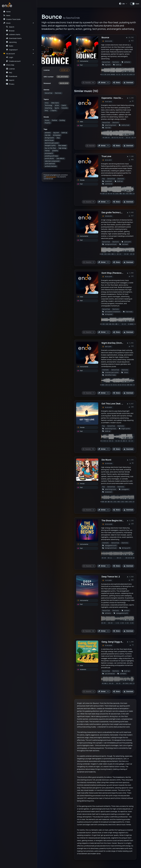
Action (57, 105)
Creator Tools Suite (12, 19)
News (7, 15)
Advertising (48, 108)
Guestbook (12, 76)
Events (64, 105)
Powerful (48, 123)
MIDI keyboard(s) (51, 177)
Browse (10, 31)
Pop (103, 179)
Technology (48, 105)
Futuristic (65, 108)
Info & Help (9, 65)
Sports (57, 108)
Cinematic (105, 370)
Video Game (55, 103)
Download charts (14, 38)
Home (7, 12)
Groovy (47, 120)
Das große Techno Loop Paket (116, 212)
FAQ (9, 73)
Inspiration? (12, 50)
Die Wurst (106, 460)
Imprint (10, 80)
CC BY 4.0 (64, 70)
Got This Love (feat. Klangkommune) (120, 404)
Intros (47, 103)
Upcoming (11, 42)
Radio (10, 46)
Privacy (10, 84)
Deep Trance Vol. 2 (111, 577)
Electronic (58, 93)
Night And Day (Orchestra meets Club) (121, 343)
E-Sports (54, 111)
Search (10, 27)
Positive (54, 120)
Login (10, 57)
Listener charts (13, 34)
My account (9, 54)
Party (46, 111)
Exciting (62, 120)
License (10, 69)
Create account (13, 61)
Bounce (105, 37)
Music (7, 23)
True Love (106, 156)
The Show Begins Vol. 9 (113, 521)
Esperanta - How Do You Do (115, 98)
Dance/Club (49, 93)
